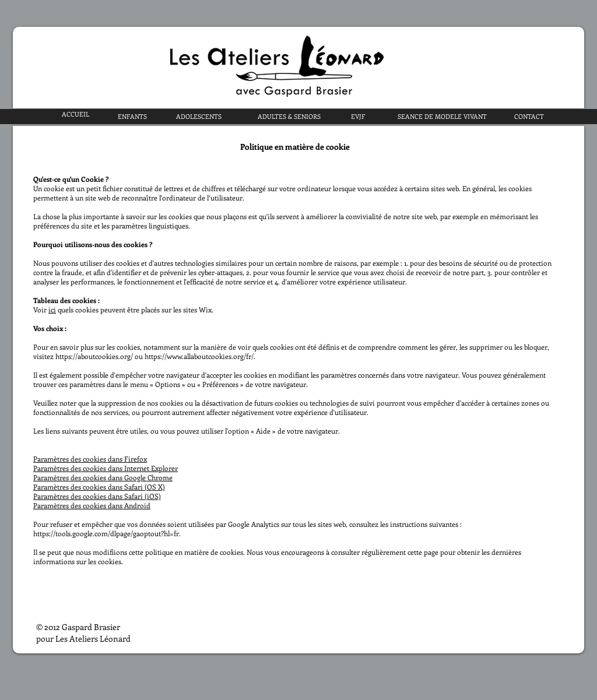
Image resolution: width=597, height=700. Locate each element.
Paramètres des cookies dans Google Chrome (103, 477)
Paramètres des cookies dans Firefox (90, 459)
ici (52, 309)
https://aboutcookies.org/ (94, 356)
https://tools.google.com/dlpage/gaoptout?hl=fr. (107, 533)
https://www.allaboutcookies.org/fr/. (200, 356)
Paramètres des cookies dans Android (92, 505)
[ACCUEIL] (75, 114)
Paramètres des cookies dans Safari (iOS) (97, 496)
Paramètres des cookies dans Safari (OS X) (99, 487)
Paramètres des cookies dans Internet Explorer (106, 468)
